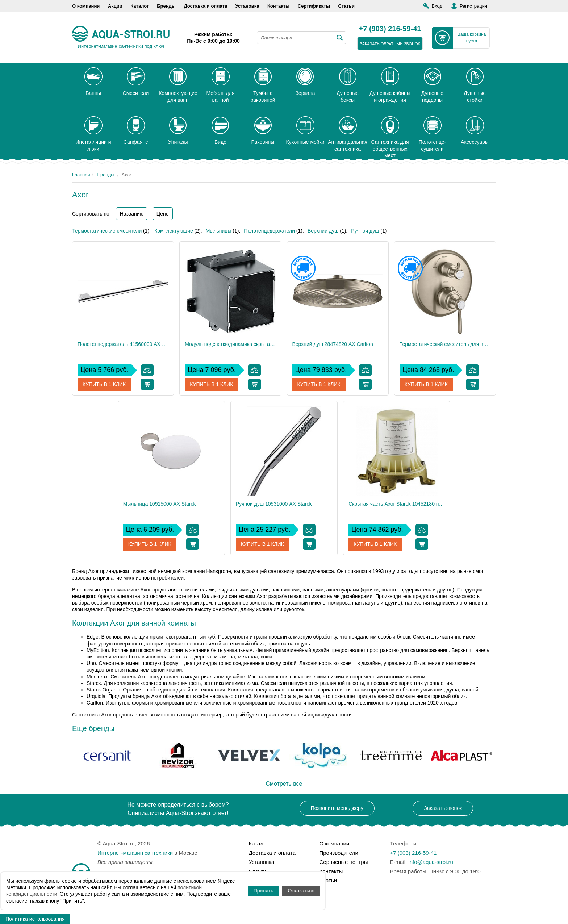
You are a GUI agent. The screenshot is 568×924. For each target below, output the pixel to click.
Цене (163, 214)
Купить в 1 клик (104, 384)
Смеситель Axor (129, 677)
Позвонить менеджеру (337, 808)
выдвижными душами (243, 590)
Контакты (278, 6)
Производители (339, 853)
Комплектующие (174, 231)
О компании (86, 6)
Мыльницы (219, 231)
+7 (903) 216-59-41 (390, 29)
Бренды (166, 6)
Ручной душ (365, 231)
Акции (115, 6)
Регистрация (473, 6)
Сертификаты (314, 6)
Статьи (346, 6)
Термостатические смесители (107, 231)
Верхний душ (323, 231)
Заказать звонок (443, 808)
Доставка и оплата (205, 6)
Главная (81, 175)
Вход (437, 6)
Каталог (139, 6)
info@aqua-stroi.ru (431, 862)
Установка (247, 6)
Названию (132, 214)
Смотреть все (284, 784)
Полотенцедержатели (269, 231)
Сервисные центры (344, 862)
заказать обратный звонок (390, 44)
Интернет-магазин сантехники (135, 853)
